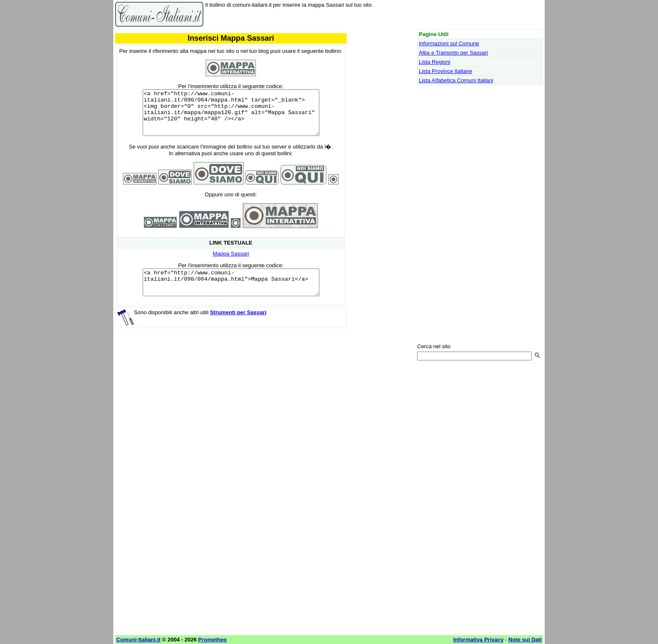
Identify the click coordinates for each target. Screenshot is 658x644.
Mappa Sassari (231, 262)
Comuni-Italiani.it (138, 640)
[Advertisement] (231, 407)
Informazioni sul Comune (449, 43)
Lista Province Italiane (445, 71)
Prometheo (212, 640)
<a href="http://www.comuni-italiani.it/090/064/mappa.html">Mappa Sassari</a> (231, 294)
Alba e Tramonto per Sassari (453, 53)
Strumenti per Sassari (238, 326)
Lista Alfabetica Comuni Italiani (456, 80)
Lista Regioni (435, 62)
